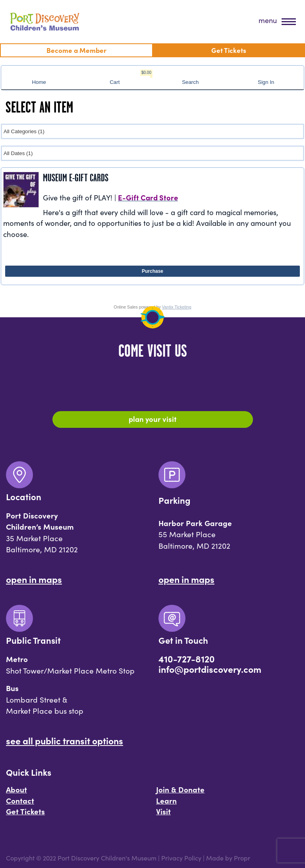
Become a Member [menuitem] (76, 50)
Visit (163, 811)
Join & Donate (180, 789)
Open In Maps (34, 579)
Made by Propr (228, 858)
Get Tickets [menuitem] (229, 50)
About (16, 789)
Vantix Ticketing (177, 307)
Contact (20, 800)
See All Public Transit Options (65, 740)
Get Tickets (25, 811)
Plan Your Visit (153, 419)
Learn (166, 800)
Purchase (152, 271)
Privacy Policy (181, 858)
